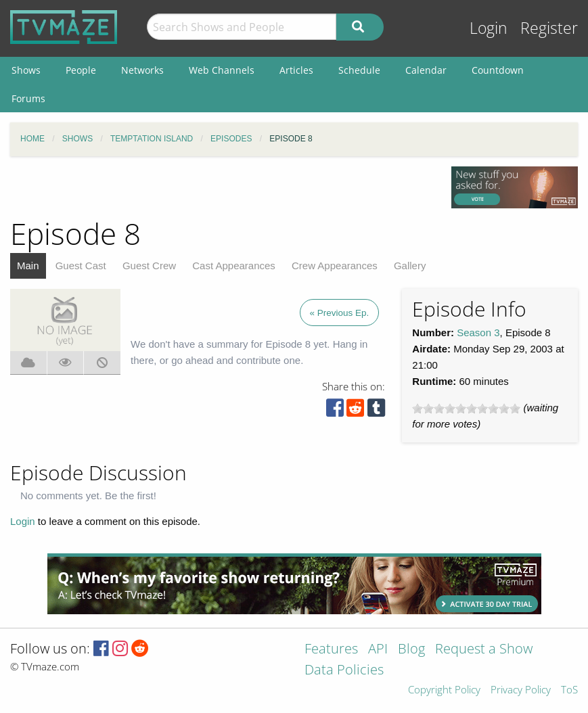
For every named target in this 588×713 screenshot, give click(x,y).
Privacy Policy (521, 690)
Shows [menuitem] (26, 70)
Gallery (410, 266)
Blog (411, 650)
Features (331, 650)
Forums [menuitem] (28, 98)
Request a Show (484, 650)
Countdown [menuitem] (498, 70)
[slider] (466, 409)
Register (549, 28)
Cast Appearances (234, 266)
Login (489, 28)
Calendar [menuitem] (426, 70)
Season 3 (478, 332)
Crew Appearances (335, 266)
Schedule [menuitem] (359, 70)
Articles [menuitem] (296, 70)
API (378, 650)
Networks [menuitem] (142, 70)
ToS (569, 690)
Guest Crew (149, 266)
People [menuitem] (81, 70)
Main (28, 266)
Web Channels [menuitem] (222, 70)
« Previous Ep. (340, 313)
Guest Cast (81, 266)
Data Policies (344, 671)
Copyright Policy (444, 690)
